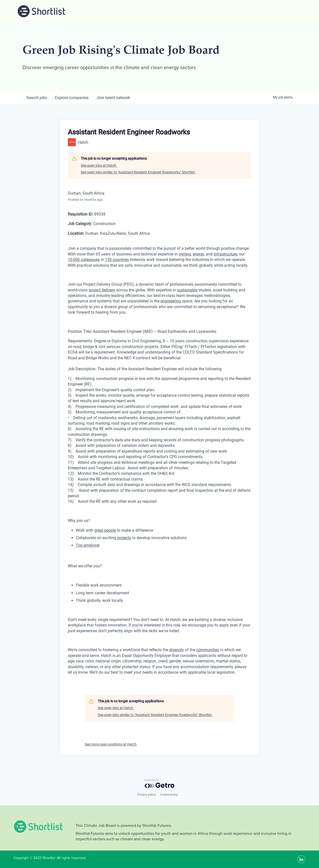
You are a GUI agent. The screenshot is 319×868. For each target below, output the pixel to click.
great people (105, 530)
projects (124, 538)
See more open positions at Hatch (111, 744)
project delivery (102, 290)
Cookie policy (169, 795)
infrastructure (225, 254)
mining (185, 254)
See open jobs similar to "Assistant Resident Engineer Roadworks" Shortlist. (138, 172)
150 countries (117, 260)
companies (72, 98)
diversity (177, 650)
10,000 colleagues (84, 260)
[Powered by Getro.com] (159, 783)
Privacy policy (147, 795)
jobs (37, 98)
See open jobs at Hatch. (99, 165)
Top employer (88, 545)
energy (198, 254)
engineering (171, 301)
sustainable (187, 290)
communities (208, 650)
